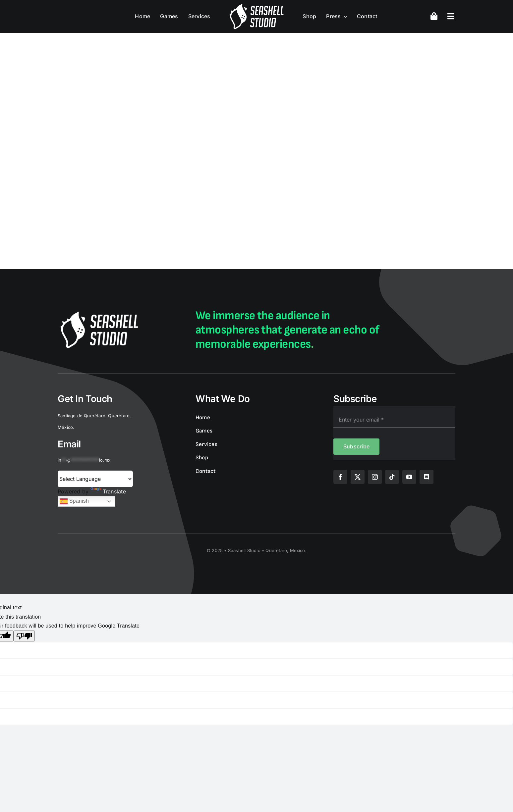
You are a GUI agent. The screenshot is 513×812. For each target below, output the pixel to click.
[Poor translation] (24, 636)
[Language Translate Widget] (95, 479)
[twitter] (358, 477)
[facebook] (340, 477)
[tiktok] (392, 477)
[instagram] (375, 477)
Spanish (74, 501)
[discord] (427, 477)
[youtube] (409, 477)
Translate (108, 491)
